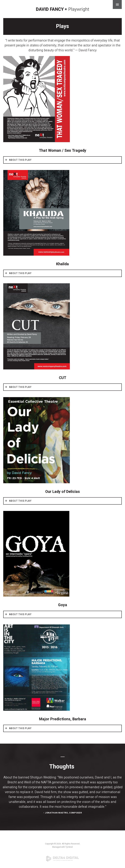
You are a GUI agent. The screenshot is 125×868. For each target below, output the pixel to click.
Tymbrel (69, 847)
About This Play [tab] (20, 160)
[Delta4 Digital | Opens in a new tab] (62, 859)
